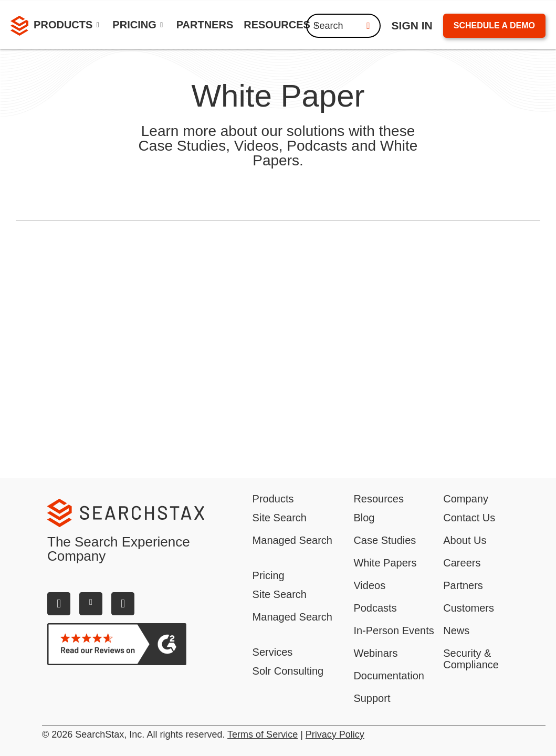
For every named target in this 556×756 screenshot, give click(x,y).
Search (343, 26)
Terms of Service (263, 734)
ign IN (412, 25)
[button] (68, 26)
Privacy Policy (335, 734)
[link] (205, 26)
